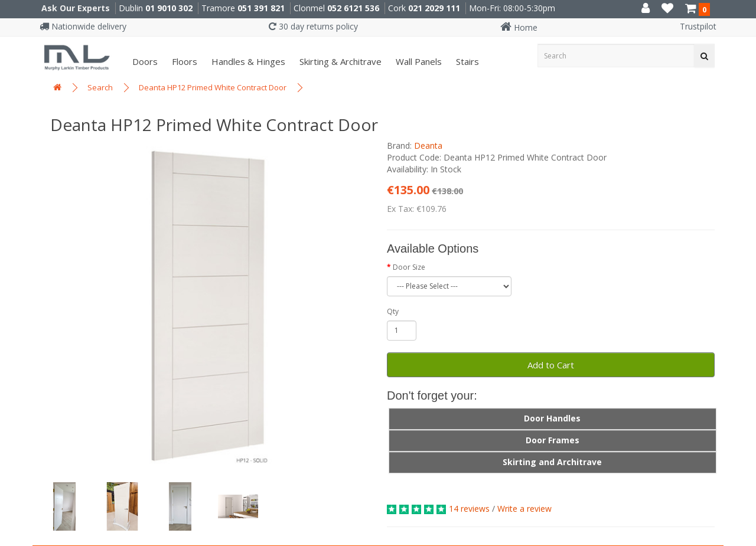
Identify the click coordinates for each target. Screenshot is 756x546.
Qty (393, 311)
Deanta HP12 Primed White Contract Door (213, 87)
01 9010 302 (169, 8)
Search (100, 87)
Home (519, 27)
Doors (144, 61)
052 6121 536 (353, 8)
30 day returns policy (313, 26)
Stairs (466, 61)
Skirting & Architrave (339, 61)
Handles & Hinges (247, 61)
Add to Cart (551, 365)
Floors (183, 61)
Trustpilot (698, 26)
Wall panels (418, 61)
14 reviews (469, 509)
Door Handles (552, 418)
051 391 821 (261, 8)
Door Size (409, 267)
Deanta (428, 146)
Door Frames (553, 440)
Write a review (524, 509)
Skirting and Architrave (552, 462)
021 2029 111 (434, 8)
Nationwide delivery (83, 26)
